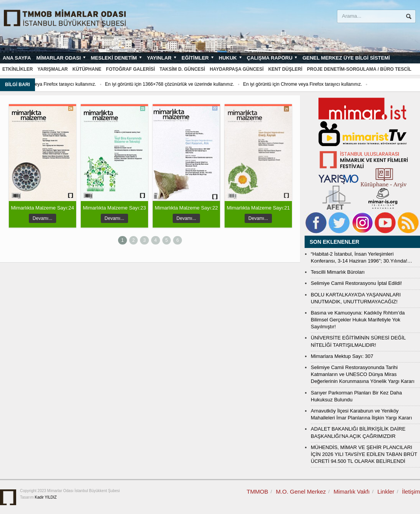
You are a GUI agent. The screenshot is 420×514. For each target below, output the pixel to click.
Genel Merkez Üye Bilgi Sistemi (346, 58)
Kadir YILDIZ (46, 497)
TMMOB (257, 492)
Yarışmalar (52, 69)
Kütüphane (87, 69)
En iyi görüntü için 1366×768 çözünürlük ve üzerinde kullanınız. (186, 84)
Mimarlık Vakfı (352, 492)
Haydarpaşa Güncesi (237, 69)
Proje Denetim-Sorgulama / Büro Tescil (359, 69)
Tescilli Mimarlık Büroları (338, 272)
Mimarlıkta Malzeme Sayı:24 (43, 208)
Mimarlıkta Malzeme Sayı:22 (187, 208)
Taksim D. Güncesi (182, 69)
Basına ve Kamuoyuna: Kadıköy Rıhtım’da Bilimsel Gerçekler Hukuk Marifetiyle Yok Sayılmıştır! (358, 320)
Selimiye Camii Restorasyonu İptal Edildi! (356, 283)
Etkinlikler (17, 69)
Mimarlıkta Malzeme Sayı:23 (115, 208)
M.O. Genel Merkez (301, 492)
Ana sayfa (17, 58)
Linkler (386, 492)
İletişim (411, 492)
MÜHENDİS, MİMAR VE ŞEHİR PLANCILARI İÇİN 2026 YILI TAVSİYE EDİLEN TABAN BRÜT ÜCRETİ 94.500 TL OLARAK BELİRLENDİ (364, 454)
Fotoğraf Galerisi (131, 69)
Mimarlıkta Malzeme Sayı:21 (258, 208)
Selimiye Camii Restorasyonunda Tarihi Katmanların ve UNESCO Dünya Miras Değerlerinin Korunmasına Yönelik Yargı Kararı (363, 374)
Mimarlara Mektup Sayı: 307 (342, 356)
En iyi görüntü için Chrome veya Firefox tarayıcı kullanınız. (319, 84)
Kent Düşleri (285, 69)
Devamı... (42, 218)
